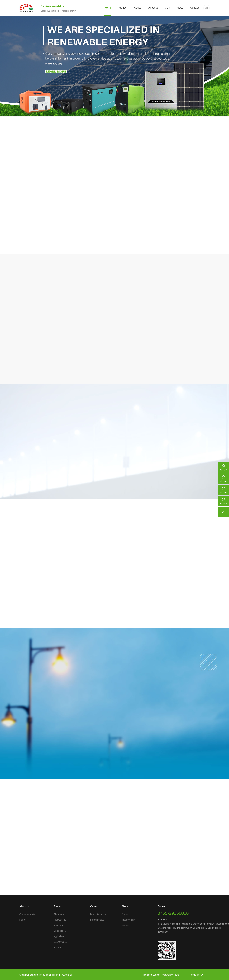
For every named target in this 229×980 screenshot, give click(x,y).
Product (123, 8)
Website (175, 975)
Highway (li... (60, 920)
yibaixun (166, 975)
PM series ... (60, 914)
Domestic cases (98, 914)
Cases (138, 8)
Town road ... (60, 925)
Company (127, 914)
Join (168, 8)
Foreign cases (97, 920)
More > (57, 948)
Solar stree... (60, 931)
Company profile (28, 914)
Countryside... (61, 942)
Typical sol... (60, 936)
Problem (126, 925)
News (180, 8)
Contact (195, 8)
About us (153, 8)
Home (108, 8)
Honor (23, 920)
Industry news (129, 920)
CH (206, 8)
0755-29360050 (173, 913)
